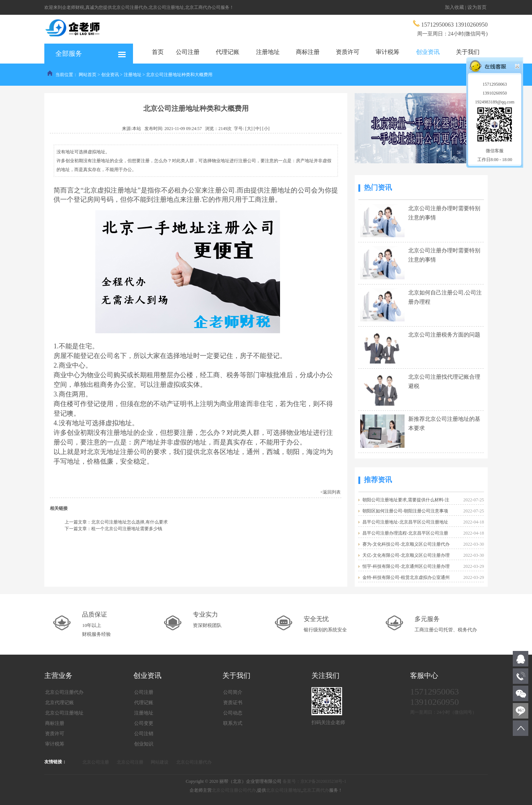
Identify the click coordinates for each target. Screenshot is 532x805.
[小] (266, 129)
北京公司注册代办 (194, 762)
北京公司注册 (96, 762)
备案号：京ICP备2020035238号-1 (315, 781)
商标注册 (308, 52)
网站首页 (88, 75)
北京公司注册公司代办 (234, 790)
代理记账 (228, 52)
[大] (249, 129)
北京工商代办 (316, 790)
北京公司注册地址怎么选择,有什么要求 (129, 522)
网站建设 (160, 762)
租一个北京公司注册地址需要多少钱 (127, 529)
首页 (158, 52)
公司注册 (188, 52)
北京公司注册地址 (284, 790)
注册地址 (268, 52)
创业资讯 (428, 52)
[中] (258, 129)
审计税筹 (388, 52)
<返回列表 (330, 492)
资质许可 (348, 52)
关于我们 (468, 52)
